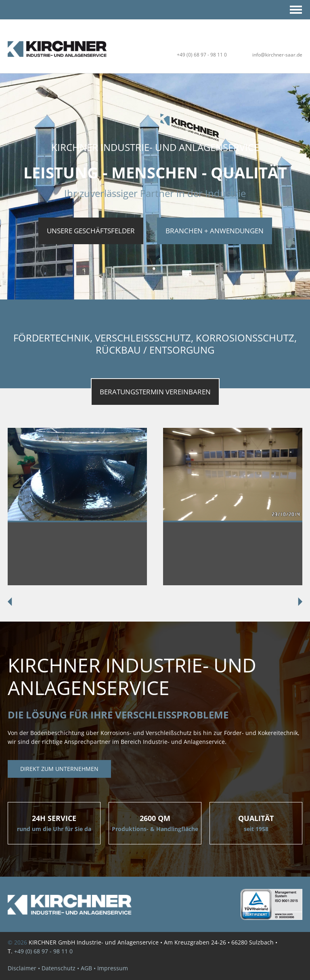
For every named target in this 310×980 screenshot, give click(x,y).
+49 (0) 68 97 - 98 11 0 (202, 55)
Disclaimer (22, 968)
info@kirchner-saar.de (277, 55)
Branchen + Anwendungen (215, 231)
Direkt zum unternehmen (59, 769)
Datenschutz (59, 968)
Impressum (113, 968)
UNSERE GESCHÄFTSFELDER (91, 231)
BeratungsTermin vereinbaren (155, 392)
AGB (86, 968)
